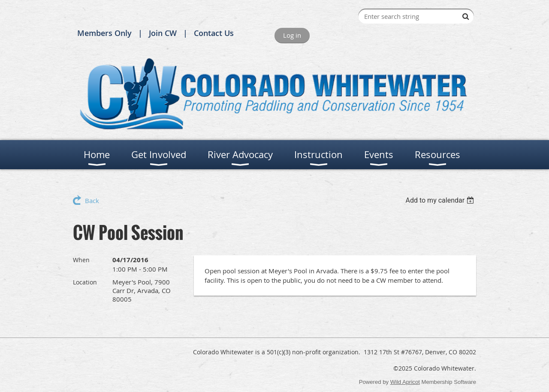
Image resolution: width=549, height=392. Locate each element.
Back (92, 200)
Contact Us (214, 33)
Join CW (163, 33)
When (81, 260)
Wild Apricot (405, 382)
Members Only (104, 33)
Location (85, 282)
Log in (292, 35)
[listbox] (441, 200)
